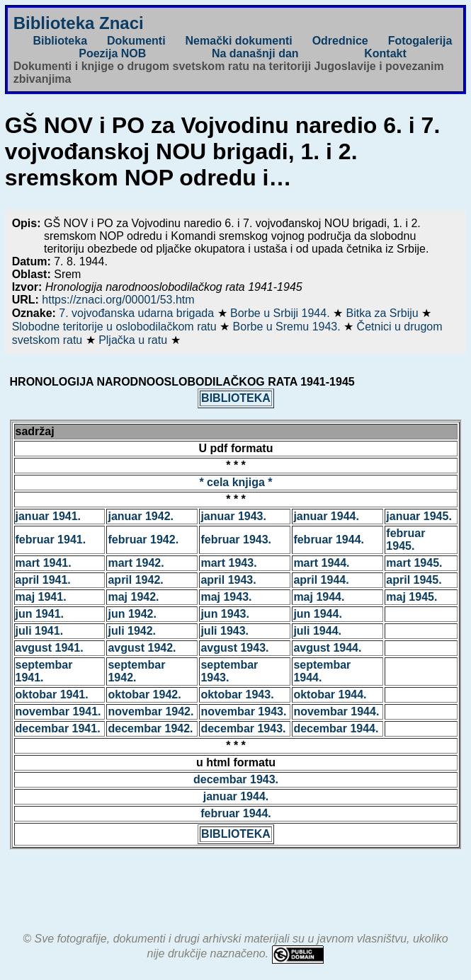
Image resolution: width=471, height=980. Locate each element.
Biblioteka (60, 41)
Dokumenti (136, 41)
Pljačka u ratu (134, 340)
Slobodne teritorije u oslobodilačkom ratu (116, 327)
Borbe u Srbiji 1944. (282, 313)
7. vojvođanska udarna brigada (138, 313)
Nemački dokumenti (239, 41)
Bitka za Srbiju (384, 313)
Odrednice (340, 41)
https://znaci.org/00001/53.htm (118, 300)
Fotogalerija (420, 41)
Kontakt (385, 53)
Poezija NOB (112, 53)
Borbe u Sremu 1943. (289, 327)
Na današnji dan (255, 53)
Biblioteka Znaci (79, 23)
